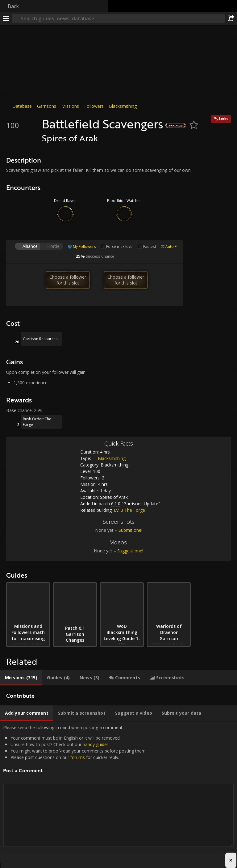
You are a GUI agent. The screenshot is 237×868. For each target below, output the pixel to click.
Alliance (30, 246)
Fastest (150, 246)
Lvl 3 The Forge (129, 510)
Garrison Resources (40, 339)
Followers (94, 106)
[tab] (21, 678)
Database (22, 106)
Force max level (120, 246)
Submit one (130, 530)
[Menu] (6, 18)
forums (78, 757)
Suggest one (130, 551)
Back (13, 6)
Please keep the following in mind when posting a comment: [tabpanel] (118, 793)
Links (224, 119)
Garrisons (47, 106)
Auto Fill (172, 246)
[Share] (231, 18)
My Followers (84, 246)
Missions (70, 106)
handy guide (95, 744)
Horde (53, 246)
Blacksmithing (123, 106)
